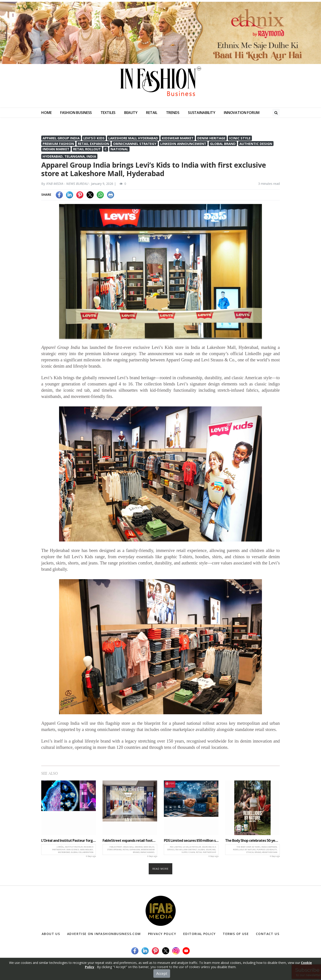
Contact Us (268, 934)
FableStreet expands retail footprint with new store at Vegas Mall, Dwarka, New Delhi (130, 840)
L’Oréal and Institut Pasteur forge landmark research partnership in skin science (69, 840)
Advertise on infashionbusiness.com (104, 934)
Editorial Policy (199, 934)
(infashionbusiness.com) (195, 968)
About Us (51, 934)
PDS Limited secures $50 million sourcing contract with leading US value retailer (191, 840)
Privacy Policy (162, 934)
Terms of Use (236, 934)
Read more (161, 869)
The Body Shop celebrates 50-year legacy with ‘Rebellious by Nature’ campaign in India (252, 840)
